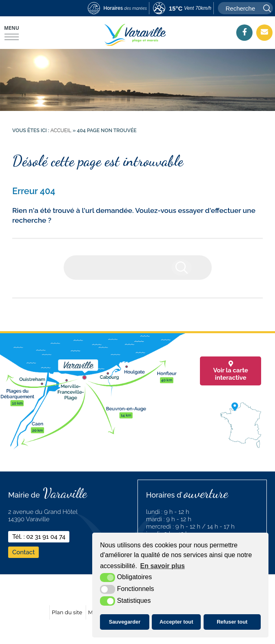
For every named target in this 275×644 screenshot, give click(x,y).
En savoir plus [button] (163, 566)
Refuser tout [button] (232, 622)
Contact (23, 552)
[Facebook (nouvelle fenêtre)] (244, 32)
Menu (12, 28)
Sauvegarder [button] (125, 622)
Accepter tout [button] (176, 622)
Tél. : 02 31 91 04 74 (39, 537)
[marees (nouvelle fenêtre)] (117, 9)
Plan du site (67, 612)
